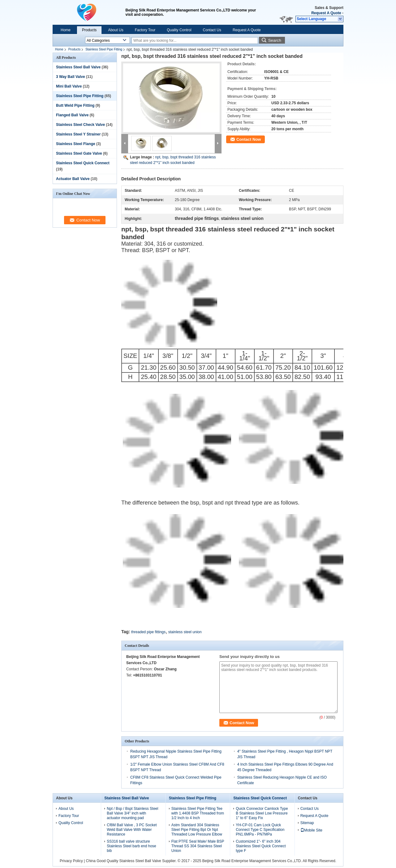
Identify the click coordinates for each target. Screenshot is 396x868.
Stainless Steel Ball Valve (78, 67)
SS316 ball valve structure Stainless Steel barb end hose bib (131, 846)
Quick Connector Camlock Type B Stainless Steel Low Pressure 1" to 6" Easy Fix (262, 813)
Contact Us (212, 30)
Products (89, 30)
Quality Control (179, 30)
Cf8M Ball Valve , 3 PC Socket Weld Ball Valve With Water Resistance (132, 830)
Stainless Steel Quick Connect (83, 163)
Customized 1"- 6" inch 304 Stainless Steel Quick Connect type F (261, 846)
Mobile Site (311, 830)
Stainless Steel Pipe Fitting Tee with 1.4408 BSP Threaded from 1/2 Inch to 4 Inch (198, 813)
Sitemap (307, 823)
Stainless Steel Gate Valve (79, 153)
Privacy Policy (71, 861)
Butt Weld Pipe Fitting (75, 105)
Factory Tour (145, 30)
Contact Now (249, 139)
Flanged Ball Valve (72, 115)
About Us (116, 30)
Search (275, 40)
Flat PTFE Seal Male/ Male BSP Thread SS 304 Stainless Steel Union (198, 846)
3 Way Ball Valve (71, 77)
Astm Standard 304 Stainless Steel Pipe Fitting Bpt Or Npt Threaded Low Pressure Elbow (197, 830)
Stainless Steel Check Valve (80, 125)
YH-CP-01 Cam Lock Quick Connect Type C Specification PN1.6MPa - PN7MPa (260, 830)
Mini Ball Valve (69, 86)
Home (66, 30)
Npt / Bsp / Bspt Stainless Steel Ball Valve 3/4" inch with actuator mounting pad (132, 813)
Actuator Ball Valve (73, 179)
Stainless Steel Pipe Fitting (104, 49)
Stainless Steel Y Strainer (78, 134)
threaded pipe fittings (148, 632)
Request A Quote (326, 13)
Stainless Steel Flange (76, 144)
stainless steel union (185, 632)
